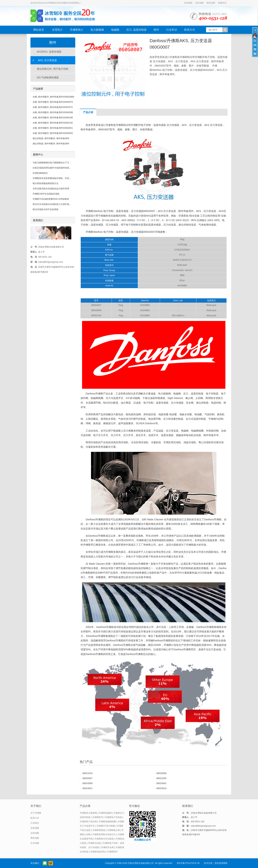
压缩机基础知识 (40, 173)
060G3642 (161, 783)
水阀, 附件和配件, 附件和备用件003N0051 (53, 128)
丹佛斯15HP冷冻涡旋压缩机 (46, 194)
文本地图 (35, 843)
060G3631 (87, 788)
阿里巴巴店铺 (51, 863)
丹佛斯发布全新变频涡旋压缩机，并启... (52, 178)
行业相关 (35, 823)
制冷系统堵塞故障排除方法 (46, 183)
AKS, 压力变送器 (47, 60)
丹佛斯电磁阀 (105, 813)
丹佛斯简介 (77, 30)
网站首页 (39, 30)
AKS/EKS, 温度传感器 (49, 52)
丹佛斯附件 (98, 817)
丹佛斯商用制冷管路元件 (104, 834)
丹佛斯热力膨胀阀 (88, 813)
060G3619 (161, 788)
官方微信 (45, 863)
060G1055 (161, 778)
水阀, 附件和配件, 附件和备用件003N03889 (53, 97)
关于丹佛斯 (36, 813)
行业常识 (172, 30)
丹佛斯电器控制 (98, 852)
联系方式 (190, 30)
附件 (156, 30)
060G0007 (87, 778)
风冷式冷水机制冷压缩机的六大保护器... (52, 204)
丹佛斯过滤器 (94, 843)
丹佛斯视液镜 (99, 830)
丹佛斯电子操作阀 (88, 822)
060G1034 (87, 773)
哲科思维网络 (221, 863)
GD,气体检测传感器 (48, 77)
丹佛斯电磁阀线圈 (107, 822)
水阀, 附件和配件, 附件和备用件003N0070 (53, 102)
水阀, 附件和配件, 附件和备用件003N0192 (53, 123)
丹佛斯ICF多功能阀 (106, 826)
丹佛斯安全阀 (107, 847)
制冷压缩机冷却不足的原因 (46, 209)
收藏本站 (222, 3)
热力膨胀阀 (97, 30)
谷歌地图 (199, 3)
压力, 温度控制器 (136, 30)
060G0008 (161, 773)
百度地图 (188, 3)
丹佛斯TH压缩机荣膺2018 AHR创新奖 (51, 199)
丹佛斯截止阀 (113, 830)
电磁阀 (115, 30)
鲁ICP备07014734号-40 (188, 863)
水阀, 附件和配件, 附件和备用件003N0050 (53, 133)
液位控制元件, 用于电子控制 (52, 69)
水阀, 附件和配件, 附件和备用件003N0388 (53, 112)
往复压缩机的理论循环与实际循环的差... (52, 168)
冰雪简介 (57, 30)
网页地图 (211, 3)
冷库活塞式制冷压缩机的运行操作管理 (51, 189)
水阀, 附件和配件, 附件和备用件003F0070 (53, 107)
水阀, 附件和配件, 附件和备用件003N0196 (53, 118)
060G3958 (87, 783)
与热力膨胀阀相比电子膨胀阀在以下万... (52, 163)
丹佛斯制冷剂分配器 (104, 839)
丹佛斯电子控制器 (113, 817)
